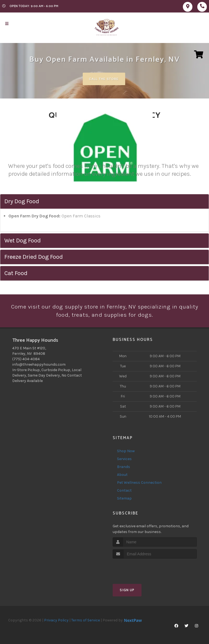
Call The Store (104, 79)
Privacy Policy (56, 621)
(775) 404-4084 (26, 359)
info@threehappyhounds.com (39, 365)
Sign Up (127, 591)
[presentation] (142, 569)
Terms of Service (86, 621)
